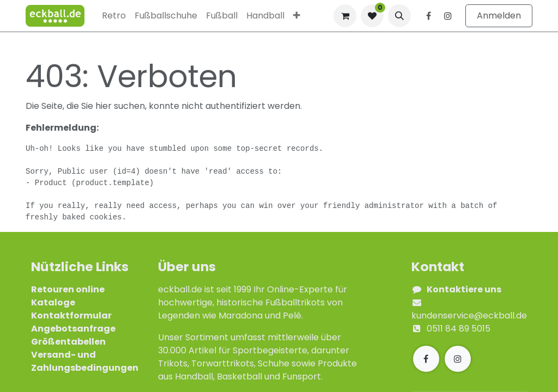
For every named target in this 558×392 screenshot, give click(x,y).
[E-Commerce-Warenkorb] (345, 16)
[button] (399, 16)
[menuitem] (114, 16)
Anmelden (499, 16)
